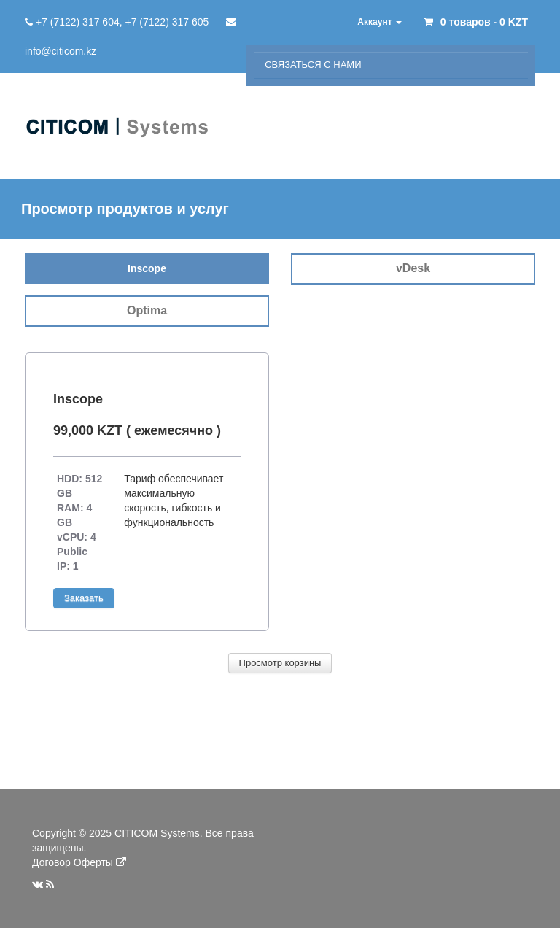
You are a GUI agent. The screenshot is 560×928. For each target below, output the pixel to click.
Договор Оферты (73, 862)
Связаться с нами (313, 65)
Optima (147, 310)
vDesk (413, 268)
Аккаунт (379, 22)
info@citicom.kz (61, 51)
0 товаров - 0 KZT (484, 22)
